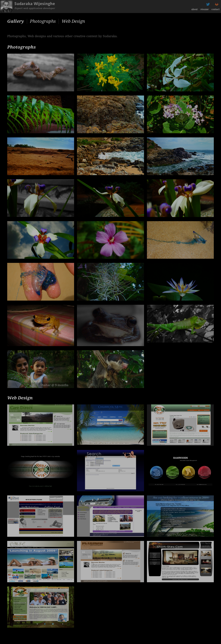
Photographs (43, 21)
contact (216, 9)
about (195, 9)
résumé (205, 9)
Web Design (73, 21)
